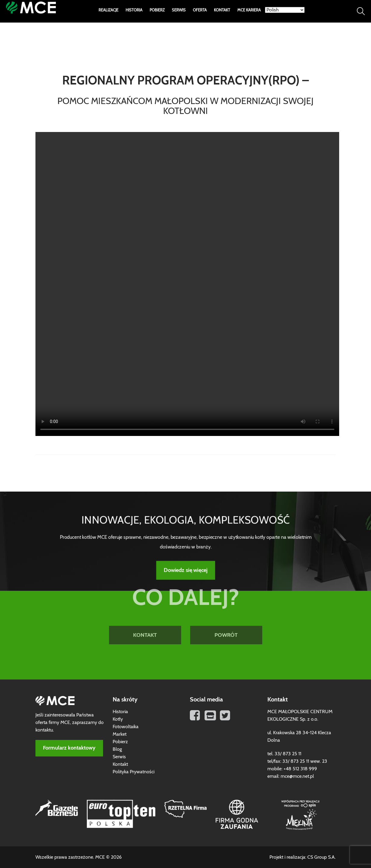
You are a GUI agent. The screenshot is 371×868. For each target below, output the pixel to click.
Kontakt (222, 10)
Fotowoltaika (126, 727)
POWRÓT (226, 609)
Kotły (118, 719)
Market (120, 734)
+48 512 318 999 (300, 769)
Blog (117, 749)
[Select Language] (285, 10)
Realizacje (108, 10)
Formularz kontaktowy (69, 748)
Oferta (200, 10)
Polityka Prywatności (134, 772)
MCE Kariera (249, 10)
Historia (134, 10)
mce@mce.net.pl (297, 776)
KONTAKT (145, 609)
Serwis (179, 10)
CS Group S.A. (321, 857)
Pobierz (157, 10)
